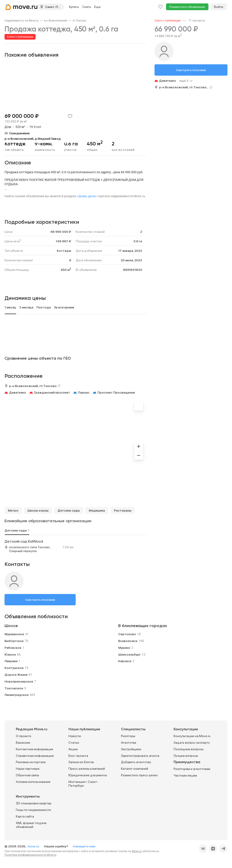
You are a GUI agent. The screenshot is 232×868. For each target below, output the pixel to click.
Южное (10, 654)
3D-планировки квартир (34, 803)
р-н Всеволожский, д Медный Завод (33, 139)
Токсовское (14, 688)
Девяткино (18, 392)
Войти (219, 7)
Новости (75, 736)
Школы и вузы (38, 510)
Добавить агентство (136, 762)
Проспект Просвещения (116, 392)
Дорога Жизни (16, 675)
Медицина (97, 510)
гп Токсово (79, 21)
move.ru (34, 846)
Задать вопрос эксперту (192, 743)
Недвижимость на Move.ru (22, 21)
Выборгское (14, 641)
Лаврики (11, 661)
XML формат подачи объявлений (31, 825)
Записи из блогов (81, 762)
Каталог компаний (135, 769)
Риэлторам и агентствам (192, 769)
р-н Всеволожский (56, 21)
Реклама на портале (31, 762)
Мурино (124, 648)
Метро (13, 510)
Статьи (74, 743)
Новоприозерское (19, 681)
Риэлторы (128, 736)
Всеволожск (128, 641)
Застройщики (131, 749)
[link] (22, 21)
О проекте (24, 736)
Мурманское (14, 634)
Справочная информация (35, 756)
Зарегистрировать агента (140, 756)
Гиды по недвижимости (33, 810)
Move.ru (137, 851)
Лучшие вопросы (186, 756)
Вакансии (23, 743)
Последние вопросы (188, 749)
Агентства (129, 743)
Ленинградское (17, 695)
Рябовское (13, 648)
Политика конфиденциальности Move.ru (30, 855)
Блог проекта (78, 756)
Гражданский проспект (52, 392)
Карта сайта (25, 816)
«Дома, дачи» (87, 196)
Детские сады (69, 510)
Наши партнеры (28, 769)
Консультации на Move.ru (192, 736)
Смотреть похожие (40, 600)
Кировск (125, 661)
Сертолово (127, 634)
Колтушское (14, 668)
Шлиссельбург (129, 654)
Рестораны (123, 510)
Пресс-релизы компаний (87, 769)
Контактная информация (34, 749)
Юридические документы (88, 775)
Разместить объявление (187, 7)
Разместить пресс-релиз (139, 775)
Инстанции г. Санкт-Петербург (83, 784)
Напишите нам (84, 846)
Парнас (84, 392)
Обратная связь (28, 775)
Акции (73, 749)
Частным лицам (185, 775)
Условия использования (33, 782)
